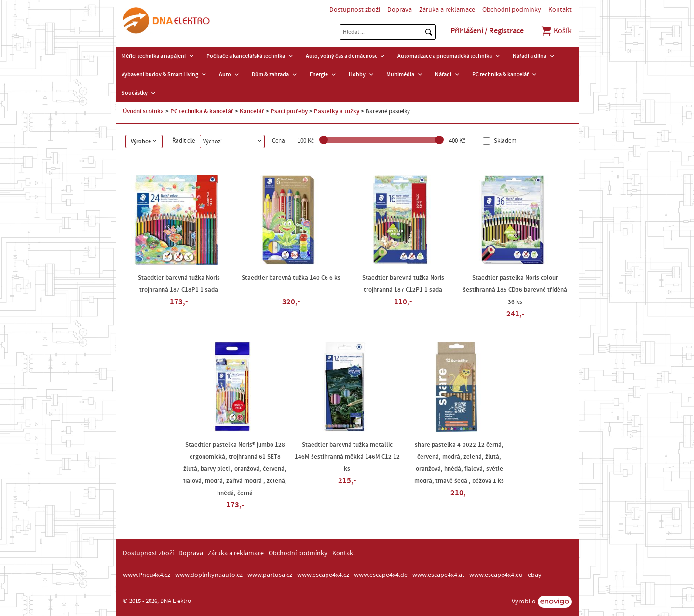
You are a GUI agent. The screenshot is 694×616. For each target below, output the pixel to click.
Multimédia (400, 74)
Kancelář (252, 111)
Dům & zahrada (270, 74)
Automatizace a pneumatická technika (445, 56)
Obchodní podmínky (512, 10)
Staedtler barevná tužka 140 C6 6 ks (291, 278)
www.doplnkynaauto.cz (209, 575)
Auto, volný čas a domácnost (341, 56)
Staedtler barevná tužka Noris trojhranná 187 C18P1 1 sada (179, 284)
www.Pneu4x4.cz (147, 575)
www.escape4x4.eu (496, 575)
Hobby (357, 74)
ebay (535, 575)
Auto (225, 74)
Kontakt (560, 10)
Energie (319, 74)
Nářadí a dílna (530, 56)
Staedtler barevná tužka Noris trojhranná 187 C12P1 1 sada (403, 284)
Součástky (135, 93)
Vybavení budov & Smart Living (160, 74)
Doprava (400, 10)
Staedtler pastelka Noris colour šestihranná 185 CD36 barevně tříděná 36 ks (515, 290)
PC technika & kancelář (500, 74)
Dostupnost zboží (355, 10)
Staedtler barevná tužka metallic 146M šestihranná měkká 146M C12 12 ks (347, 457)
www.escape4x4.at (438, 575)
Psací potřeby (289, 111)
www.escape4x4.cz (323, 575)
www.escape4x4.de (381, 575)
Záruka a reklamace (447, 10)
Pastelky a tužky (337, 111)
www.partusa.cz (270, 575)
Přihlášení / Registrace (487, 31)
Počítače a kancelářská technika (246, 56)
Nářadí (443, 74)
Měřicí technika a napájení (154, 56)
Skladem (504, 141)
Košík (556, 31)
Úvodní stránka (143, 111)
